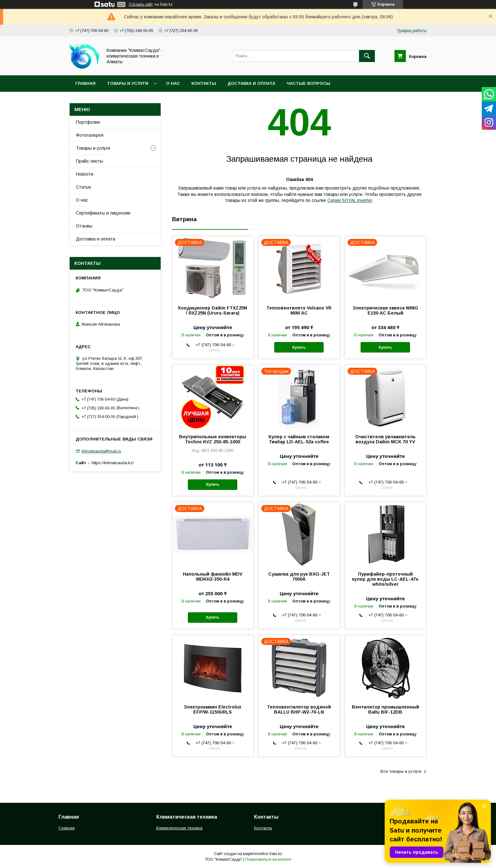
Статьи (83, 187)
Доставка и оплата (251, 83)
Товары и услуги (128, 83)
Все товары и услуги (401, 771)
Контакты (204, 83)
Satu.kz (276, 854)
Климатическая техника (179, 828)
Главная (85, 83)
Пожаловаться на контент (268, 859)
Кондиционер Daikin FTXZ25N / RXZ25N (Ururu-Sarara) (213, 310)
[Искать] (367, 56)
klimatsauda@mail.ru (101, 451)
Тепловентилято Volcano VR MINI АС (299, 310)
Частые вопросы (308, 83)
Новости (85, 174)
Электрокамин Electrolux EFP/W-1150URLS (213, 709)
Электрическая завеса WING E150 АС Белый (385, 310)
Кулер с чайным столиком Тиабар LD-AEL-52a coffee (299, 439)
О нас (173, 83)
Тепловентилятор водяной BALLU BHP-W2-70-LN (299, 709)
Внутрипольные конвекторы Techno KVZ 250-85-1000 (213, 439)
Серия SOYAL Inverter (350, 200)
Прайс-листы (90, 161)
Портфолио (88, 122)
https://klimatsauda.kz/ (113, 463)
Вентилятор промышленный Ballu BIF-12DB (385, 709)
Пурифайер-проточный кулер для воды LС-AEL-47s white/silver (385, 579)
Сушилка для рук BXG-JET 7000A (299, 577)
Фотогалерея (90, 135)
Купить (299, 347)
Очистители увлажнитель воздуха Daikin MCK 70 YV (385, 439)
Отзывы (84, 226)
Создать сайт (141, 4)
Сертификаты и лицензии (103, 213)
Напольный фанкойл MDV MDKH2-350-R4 (213, 577)
